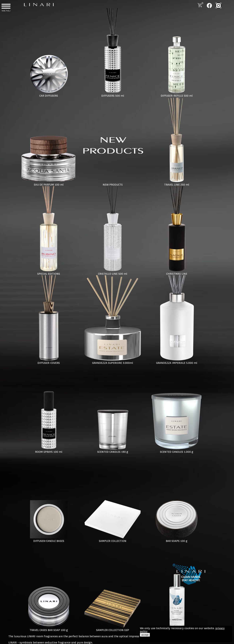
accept (145, 635)
